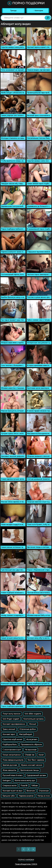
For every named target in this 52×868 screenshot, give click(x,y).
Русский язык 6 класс (13, 775)
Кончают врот (9, 734)
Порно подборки (26, 3)
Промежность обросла (31, 745)
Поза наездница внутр (13, 760)
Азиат (41, 755)
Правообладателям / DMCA (26, 864)
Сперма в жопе (10, 786)
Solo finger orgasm (11, 719)
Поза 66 (24, 786)
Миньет (33, 724)
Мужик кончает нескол (32, 765)
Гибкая (35, 786)
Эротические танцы (29, 770)
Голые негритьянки (12, 755)
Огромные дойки (28, 729)
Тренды (13, 11)
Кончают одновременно (14, 724)
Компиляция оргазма (33, 719)
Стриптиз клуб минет (12, 739)
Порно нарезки (26, 860)
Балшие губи (9, 796)
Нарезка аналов (26, 796)
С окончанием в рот (12, 750)
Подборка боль (10, 745)
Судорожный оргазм (36, 775)
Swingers (7, 780)
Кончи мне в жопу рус (25, 780)
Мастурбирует (26, 734)
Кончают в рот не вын (13, 791)
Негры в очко (44, 796)
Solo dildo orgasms (33, 714)
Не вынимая (31, 750)
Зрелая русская (10, 765)
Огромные (44, 791)
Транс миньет (9, 729)
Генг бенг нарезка (36, 760)
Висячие (31, 791)
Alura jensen (32, 739)
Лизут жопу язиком (12, 714)
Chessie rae (30, 755)
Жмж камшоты (9, 770)
